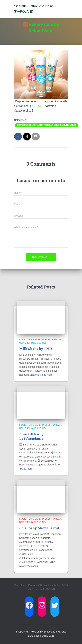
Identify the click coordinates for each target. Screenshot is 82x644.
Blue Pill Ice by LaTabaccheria (31, 436)
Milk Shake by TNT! (36, 349)
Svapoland (22, 632)
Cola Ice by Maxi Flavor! (39, 528)
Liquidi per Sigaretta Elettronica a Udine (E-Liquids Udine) (47, 125)
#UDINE (37, 106)
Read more (46, 375)
